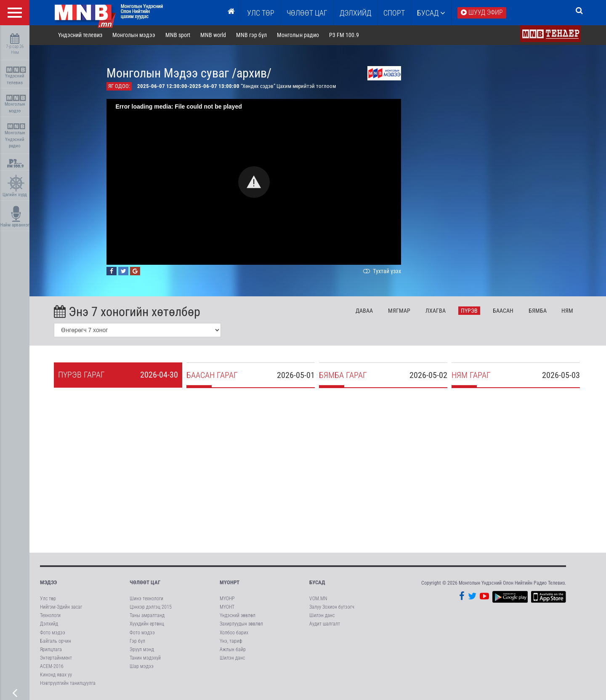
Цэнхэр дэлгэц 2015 (151, 607)
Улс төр (261, 13)
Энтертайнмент (56, 658)
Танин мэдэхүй (145, 658)
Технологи (50, 616)
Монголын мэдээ (16, 104)
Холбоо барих (234, 633)
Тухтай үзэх (382, 271)
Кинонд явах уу (56, 675)
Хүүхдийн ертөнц (147, 624)
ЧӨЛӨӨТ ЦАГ (307, 13)
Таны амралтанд (147, 616)
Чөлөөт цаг (145, 583)
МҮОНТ (227, 607)
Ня (568, 311)
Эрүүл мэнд (142, 650)
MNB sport (179, 35)
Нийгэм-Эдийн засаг (61, 607)
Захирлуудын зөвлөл (241, 624)
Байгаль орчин (56, 641)
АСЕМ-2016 (52, 667)
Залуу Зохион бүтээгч (332, 607)
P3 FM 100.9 (344, 35)
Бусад (431, 13)
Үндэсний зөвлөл (238, 616)
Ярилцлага (51, 650)
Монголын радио (298, 35)
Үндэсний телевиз (16, 76)
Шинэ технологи (146, 599)
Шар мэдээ (142, 667)
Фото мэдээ (53, 633)
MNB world (214, 35)
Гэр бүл (137, 641)
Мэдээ (48, 583)
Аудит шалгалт (325, 624)
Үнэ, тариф (231, 641)
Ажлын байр (233, 650)
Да (365, 311)
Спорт (394, 13)
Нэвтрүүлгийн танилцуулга (68, 684)
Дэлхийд (355, 13)
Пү (470, 311)
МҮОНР (227, 599)
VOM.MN (318, 599)
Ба (504, 311)
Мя (400, 311)
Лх (436, 311)
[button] (255, 182)
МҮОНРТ (230, 583)
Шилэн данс (232, 658)
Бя (538, 311)
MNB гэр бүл (252, 35)
